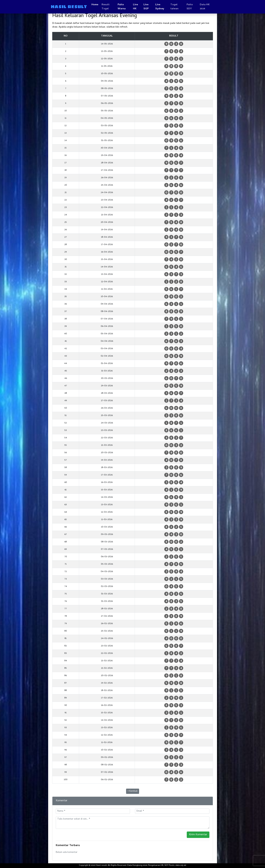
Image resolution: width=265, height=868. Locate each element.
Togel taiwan (174, 7)
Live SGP (146, 7)
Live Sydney (160, 7)
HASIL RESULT (69, 7)
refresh (123, 27)
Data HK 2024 (205, 7)
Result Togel (106, 7)
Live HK (135, 7)
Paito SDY (190, 7)
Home (95, 5)
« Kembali (133, 791)
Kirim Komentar (198, 835)
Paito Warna (122, 7)
